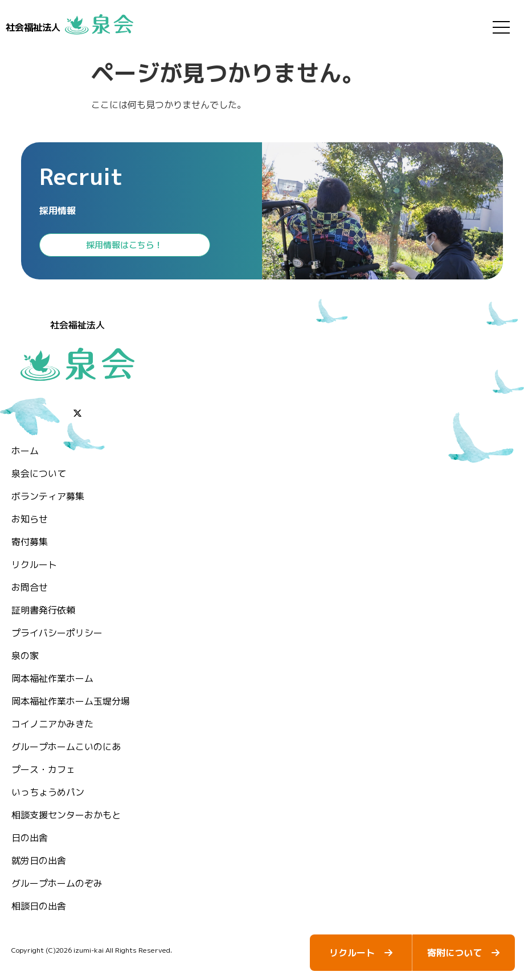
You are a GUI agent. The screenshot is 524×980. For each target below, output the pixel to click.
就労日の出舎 (39, 860)
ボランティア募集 (48, 496)
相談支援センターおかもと (66, 815)
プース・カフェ (43, 769)
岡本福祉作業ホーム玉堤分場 (71, 701)
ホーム (25, 451)
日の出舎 (30, 838)
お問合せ (30, 587)
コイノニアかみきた (52, 724)
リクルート (34, 565)
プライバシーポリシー (57, 633)
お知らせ (30, 519)
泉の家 (25, 656)
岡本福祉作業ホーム (52, 678)
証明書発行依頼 (43, 610)
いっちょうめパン (48, 792)
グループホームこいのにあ (66, 747)
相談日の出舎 (39, 906)
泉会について (39, 473)
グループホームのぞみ (57, 883)
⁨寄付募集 (30, 542)
